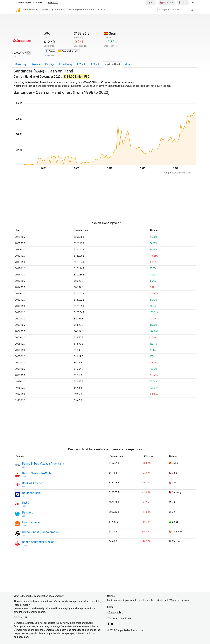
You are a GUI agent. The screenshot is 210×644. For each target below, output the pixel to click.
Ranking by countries (53, 10)
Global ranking (31, 10)
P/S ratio (96, 64)
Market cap (21, 64)
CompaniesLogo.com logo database (63, 630)
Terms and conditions (120, 618)
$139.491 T (53, 3)
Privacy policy (116, 612)
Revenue (36, 64)
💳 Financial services (69, 51)
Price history (66, 64)
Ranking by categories (81, 10)
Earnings (50, 64)
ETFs (100, 10)
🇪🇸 (111, 33)
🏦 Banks (50, 51)
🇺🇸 (166, 3)
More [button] (127, 64)
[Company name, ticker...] (176, 10)
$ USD (182, 3)
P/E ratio (82, 64)
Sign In (151, 3)
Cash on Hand (112, 64)
